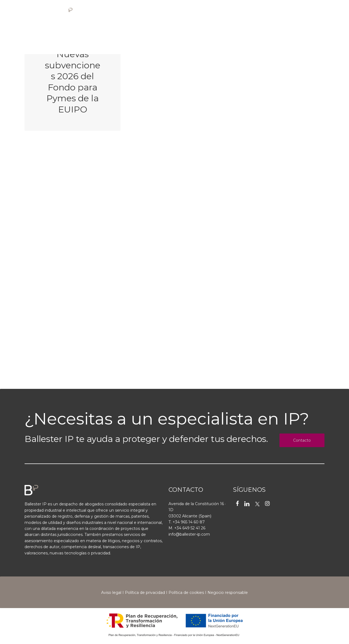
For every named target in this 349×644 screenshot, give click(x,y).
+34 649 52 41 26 (190, 528)
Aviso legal (111, 593)
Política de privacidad (145, 593)
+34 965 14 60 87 (189, 522)
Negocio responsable (228, 593)
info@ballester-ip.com (189, 534)
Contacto (302, 440)
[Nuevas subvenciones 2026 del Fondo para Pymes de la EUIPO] (73, 79)
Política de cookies (186, 593)
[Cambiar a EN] (292, 12)
